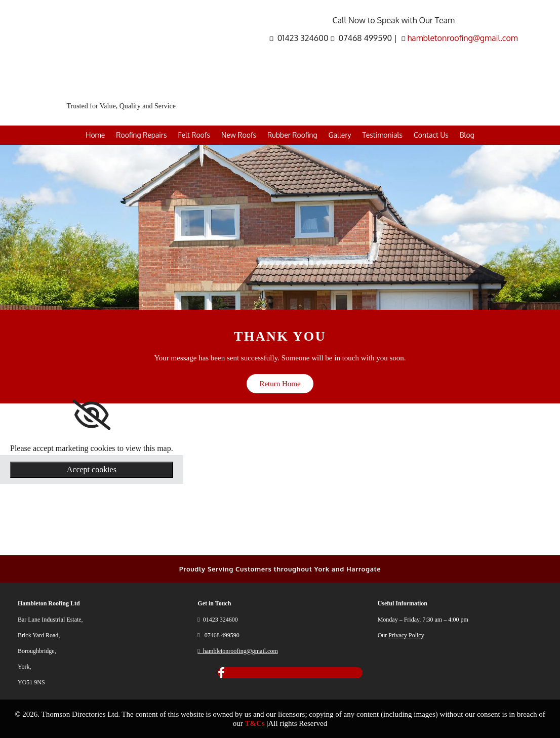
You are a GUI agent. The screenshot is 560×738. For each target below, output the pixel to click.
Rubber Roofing (292, 135)
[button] (280, 384)
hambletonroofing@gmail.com (462, 38)
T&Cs (255, 723)
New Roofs (239, 135)
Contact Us (431, 135)
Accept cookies (92, 469)
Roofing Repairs (141, 135)
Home (95, 135)
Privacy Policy (406, 635)
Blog (467, 135)
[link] (91, 415)
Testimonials (382, 135)
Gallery (340, 135)
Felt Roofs (194, 135)
